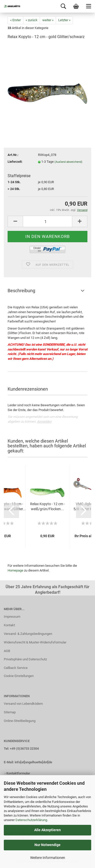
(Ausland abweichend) (68, 162)
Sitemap (10, 712)
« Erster (15, 20)
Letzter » (64, 20)
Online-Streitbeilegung (20, 721)
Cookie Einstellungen (19, 676)
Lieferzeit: (15, 162)
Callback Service (16, 668)
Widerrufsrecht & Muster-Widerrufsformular (35, 642)
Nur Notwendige (48, 845)
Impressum (12, 617)
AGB (7, 651)
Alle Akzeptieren (48, 830)
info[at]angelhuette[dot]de (33, 762)
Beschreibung (21, 291)
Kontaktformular (18, 773)
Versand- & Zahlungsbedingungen (28, 634)
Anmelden (44, 422)
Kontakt (9, 625)
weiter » (48, 20)
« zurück (32, 20)
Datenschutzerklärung (31, 820)
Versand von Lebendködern (23, 704)
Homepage (15, 570)
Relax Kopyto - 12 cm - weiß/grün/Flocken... (48, 506)
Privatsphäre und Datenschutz (25, 659)
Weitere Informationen (48, 858)
